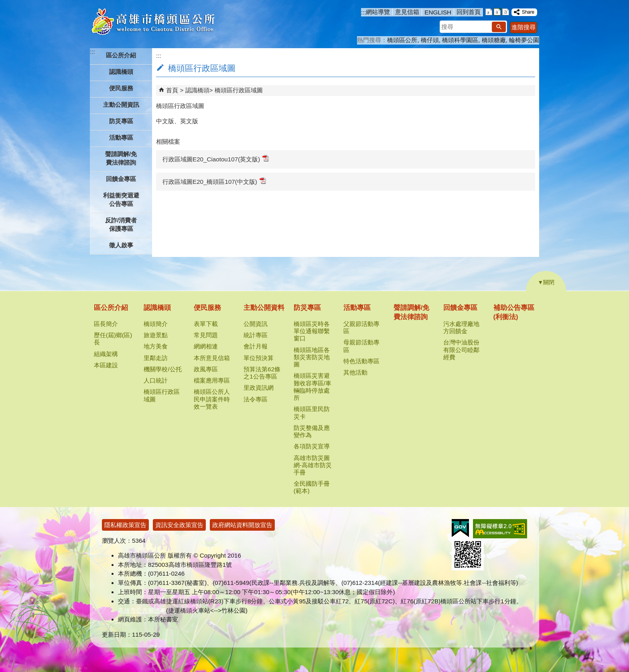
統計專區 (256, 335)
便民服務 (207, 308)
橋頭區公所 (402, 40)
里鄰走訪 (156, 358)
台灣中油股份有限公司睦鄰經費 (461, 349)
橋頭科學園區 (460, 40)
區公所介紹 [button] (121, 55)
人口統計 (156, 380)
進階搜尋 (523, 27)
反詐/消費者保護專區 (121, 224)
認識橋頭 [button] (121, 72)
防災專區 (307, 308)
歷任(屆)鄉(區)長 (113, 339)
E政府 (460, 528)
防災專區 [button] (121, 121)
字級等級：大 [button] (506, 12)
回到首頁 (469, 12)
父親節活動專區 (361, 327)
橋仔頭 (430, 40)
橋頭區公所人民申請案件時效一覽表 (212, 399)
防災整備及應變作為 (312, 431)
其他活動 (355, 372)
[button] (499, 27)
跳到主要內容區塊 (4, 4)
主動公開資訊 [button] (121, 105)
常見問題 (206, 335)
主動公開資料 (264, 308)
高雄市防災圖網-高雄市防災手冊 (313, 465)
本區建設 (106, 365)
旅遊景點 (156, 335)
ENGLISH (438, 12)
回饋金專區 (460, 308)
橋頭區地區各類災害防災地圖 (312, 357)
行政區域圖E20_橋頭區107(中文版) (214, 181)
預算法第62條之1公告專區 (262, 373)
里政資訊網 (259, 388)
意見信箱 (407, 12)
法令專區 (256, 399)
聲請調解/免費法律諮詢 (121, 158)
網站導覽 (378, 12)
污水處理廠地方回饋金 (461, 327)
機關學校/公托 (162, 369)
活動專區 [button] (121, 137)
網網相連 (206, 346)
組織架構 (106, 354)
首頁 (172, 90)
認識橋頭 (197, 90)
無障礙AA (500, 529)
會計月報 (256, 346)
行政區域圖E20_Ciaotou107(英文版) (216, 159)
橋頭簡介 (156, 324)
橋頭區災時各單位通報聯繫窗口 (312, 331)
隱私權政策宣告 (125, 525)
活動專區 (357, 308)
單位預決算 (259, 358)
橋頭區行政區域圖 (239, 90)
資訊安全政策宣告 (179, 525)
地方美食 (156, 346)
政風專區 (206, 369)
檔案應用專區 (212, 380)
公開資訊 (256, 324)
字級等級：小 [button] (489, 12)
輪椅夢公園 (524, 40)
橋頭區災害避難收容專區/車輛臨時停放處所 (312, 387)
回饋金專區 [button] (121, 179)
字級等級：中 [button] (497, 12)
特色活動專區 (361, 361)
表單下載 (206, 324)
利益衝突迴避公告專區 (121, 200)
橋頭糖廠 (494, 40)
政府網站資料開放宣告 (242, 525)
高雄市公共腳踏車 (142, 610)
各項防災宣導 (312, 446)
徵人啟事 (121, 245)
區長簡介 (106, 324)
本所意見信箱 (212, 358)
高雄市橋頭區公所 (153, 22)
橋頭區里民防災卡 (312, 412)
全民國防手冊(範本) (312, 487)
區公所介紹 (111, 308)
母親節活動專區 (361, 346)
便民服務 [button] (121, 88)
